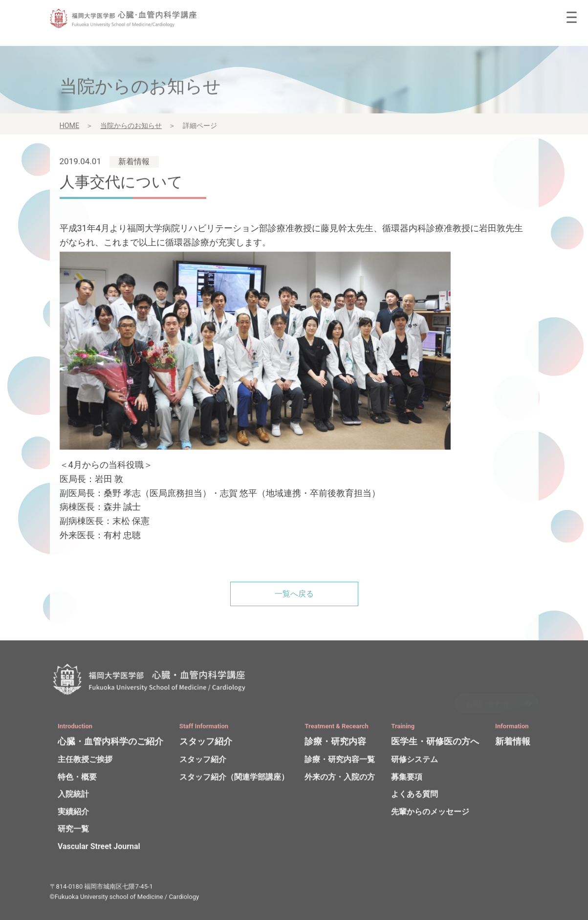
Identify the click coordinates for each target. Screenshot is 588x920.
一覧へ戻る (294, 594)
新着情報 (513, 744)
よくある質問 (414, 797)
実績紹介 (73, 815)
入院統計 (73, 797)
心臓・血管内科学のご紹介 (110, 744)
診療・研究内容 (335, 744)
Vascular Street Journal (99, 849)
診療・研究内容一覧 (340, 762)
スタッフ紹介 (206, 744)
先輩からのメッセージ (430, 815)
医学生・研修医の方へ (435, 744)
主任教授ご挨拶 (85, 762)
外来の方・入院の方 (340, 780)
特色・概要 (77, 780)
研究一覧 (73, 832)
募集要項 (407, 780)
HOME (70, 129)
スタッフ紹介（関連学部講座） (234, 780)
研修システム (414, 762)
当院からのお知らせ (131, 129)
